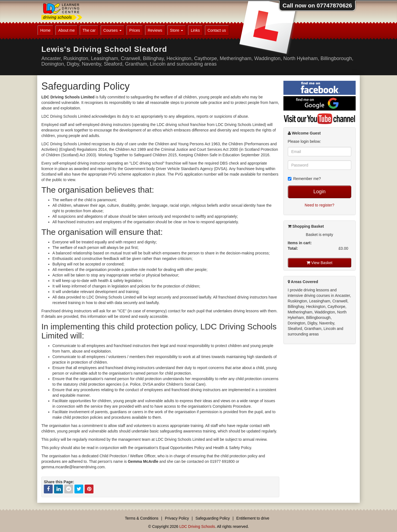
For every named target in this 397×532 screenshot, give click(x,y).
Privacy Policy (177, 518)
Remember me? (304, 179)
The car (89, 30)
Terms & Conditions (142, 518)
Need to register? (319, 205)
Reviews (155, 30)
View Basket (320, 263)
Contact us (217, 30)
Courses (112, 30)
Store (177, 30)
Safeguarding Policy (213, 518)
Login (320, 192)
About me (66, 30)
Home (45, 30)
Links (195, 30)
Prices (135, 30)
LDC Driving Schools (197, 526)
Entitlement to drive (253, 518)
